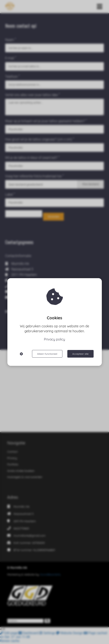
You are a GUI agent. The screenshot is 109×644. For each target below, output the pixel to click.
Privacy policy (54, 339)
